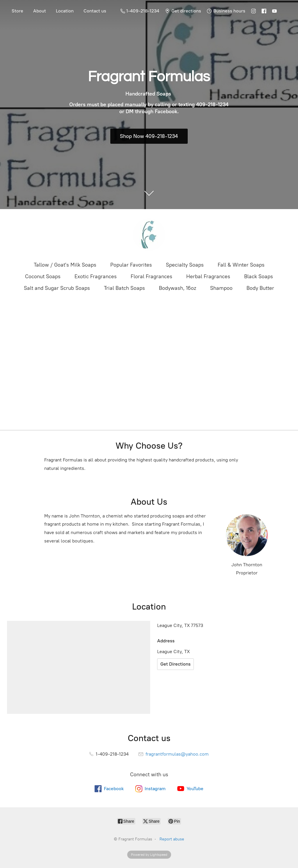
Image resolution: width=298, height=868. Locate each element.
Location (65, 11)
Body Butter (260, 288)
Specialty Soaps (185, 265)
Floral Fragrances (151, 276)
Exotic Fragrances (96, 276)
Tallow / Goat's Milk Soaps (65, 265)
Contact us (95, 11)
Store (17, 11)
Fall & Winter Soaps (241, 265)
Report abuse (172, 839)
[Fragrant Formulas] (149, 235)
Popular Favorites (131, 265)
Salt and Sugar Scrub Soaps (57, 288)
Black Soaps (259, 276)
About (40, 11)
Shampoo (221, 288)
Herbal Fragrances (208, 276)
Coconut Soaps (43, 276)
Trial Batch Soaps (124, 288)
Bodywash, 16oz (178, 288)
